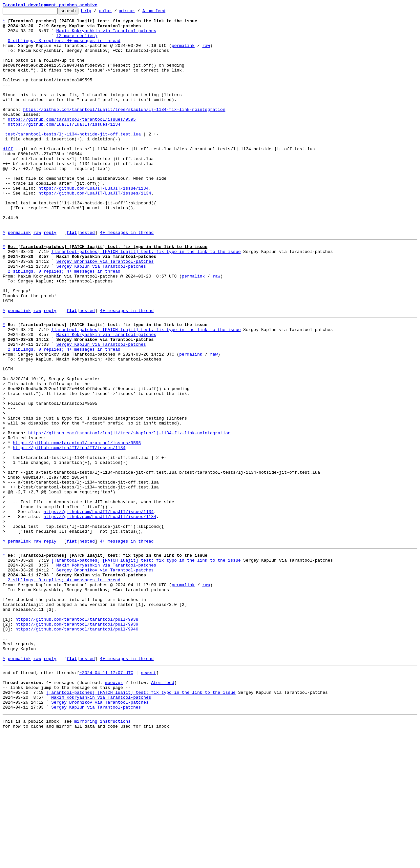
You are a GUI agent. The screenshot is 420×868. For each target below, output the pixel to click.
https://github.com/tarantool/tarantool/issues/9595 (72, 142)
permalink (183, 53)
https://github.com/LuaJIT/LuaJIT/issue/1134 (93, 224)
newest (148, 798)
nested (87, 278)
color (115, 12)
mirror (137, 12)
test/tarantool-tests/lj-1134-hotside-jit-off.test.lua (73, 159)
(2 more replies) (77, 41)
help (96, 12)
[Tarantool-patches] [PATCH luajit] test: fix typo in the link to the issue (146, 299)
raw (206, 53)
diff (8, 177)
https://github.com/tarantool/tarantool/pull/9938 (77, 736)
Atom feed (164, 12)
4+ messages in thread (127, 278)
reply (50, 278)
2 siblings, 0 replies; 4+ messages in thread (64, 322)
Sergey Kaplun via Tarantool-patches (101, 316)
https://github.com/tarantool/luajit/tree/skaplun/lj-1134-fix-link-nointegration (124, 130)
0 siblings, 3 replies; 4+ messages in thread (64, 47)
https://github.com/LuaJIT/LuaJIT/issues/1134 (64, 148)
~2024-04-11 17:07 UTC (106, 798)
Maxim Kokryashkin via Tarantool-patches (106, 35)
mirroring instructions (102, 855)
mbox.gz (114, 810)
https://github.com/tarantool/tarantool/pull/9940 (77, 748)
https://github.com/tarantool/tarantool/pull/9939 (77, 742)
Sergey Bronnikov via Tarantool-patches (105, 310)
